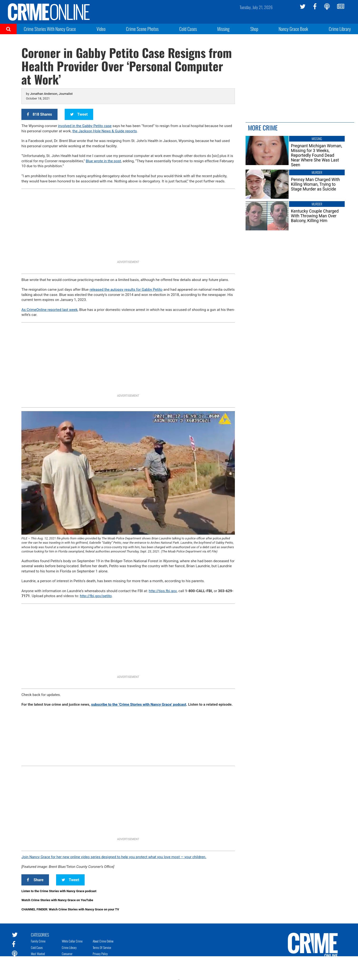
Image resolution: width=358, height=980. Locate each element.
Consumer (67, 954)
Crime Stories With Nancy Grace (50, 29)
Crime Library (340, 29)
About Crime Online (103, 941)
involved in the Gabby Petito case (85, 126)
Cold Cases (188, 29)
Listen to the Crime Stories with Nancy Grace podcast (59, 891)
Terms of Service (102, 947)
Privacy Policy (100, 954)
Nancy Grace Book (293, 29)
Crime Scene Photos (142, 29)
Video (101, 29)
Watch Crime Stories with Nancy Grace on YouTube (57, 900)
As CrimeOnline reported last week (49, 310)
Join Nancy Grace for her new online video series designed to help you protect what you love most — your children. (114, 857)
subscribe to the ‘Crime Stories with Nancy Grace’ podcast (139, 704)
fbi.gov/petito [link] (96, 596)
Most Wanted (38, 954)
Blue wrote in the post (103, 161)
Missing (223, 29)
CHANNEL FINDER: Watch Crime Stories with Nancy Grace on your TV (70, 909)
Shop (254, 29)
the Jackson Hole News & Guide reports (105, 131)
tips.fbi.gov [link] (163, 591)
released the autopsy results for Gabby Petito (126, 290)
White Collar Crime (72, 941)
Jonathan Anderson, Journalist (51, 94)
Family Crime (38, 941)
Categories (40, 934)
